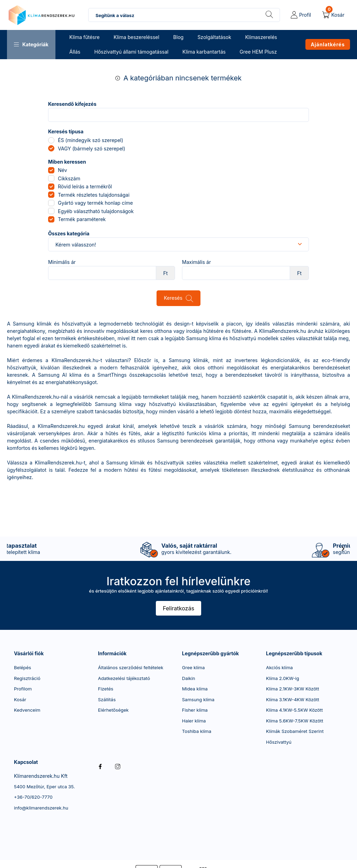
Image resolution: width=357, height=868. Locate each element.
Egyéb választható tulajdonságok (96, 211)
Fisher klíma (195, 710)
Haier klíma (194, 721)
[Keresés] (269, 15)
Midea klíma (195, 689)
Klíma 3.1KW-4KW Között (293, 699)
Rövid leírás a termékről (85, 186)
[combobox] (184, 15)
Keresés (173, 298)
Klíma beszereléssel (136, 37)
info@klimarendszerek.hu (41, 808)
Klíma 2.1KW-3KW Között (293, 689)
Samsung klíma (198, 699)
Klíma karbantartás (204, 52)
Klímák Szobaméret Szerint (295, 731)
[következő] (343, 549)
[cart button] (333, 15)
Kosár (20, 699)
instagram (117, 766)
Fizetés (106, 689)
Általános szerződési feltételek (131, 667)
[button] (31, 45)
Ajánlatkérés (328, 44)
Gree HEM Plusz (258, 52)
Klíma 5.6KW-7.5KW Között (295, 721)
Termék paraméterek (82, 219)
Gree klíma (193, 667)
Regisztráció (27, 678)
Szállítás (107, 699)
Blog (178, 37)
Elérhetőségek (113, 710)
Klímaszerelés (261, 37)
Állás (75, 52)
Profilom (23, 689)
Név (62, 170)
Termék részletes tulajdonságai (94, 195)
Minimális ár (62, 262)
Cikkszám (69, 178)
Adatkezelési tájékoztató (124, 678)
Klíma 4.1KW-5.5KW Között (294, 710)
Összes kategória (69, 234)
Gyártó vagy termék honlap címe (95, 203)
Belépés (22, 667)
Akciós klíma (279, 667)
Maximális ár (196, 262)
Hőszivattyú (279, 742)
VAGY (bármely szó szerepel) (92, 148)
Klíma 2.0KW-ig (283, 678)
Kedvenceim (27, 710)
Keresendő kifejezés (72, 104)
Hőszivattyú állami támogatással (131, 52)
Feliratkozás (178, 608)
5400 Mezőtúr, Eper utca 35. (44, 787)
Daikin (189, 678)
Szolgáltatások (214, 37)
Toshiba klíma (197, 731)
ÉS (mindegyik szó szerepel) (90, 140)
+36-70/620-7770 (33, 797)
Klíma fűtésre (85, 37)
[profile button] (301, 15)
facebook (100, 766)
